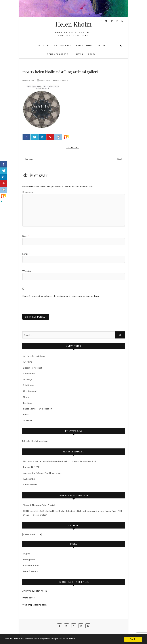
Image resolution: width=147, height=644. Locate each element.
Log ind (27, 554)
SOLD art (28, 421)
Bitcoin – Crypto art (33, 368)
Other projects (58, 54)
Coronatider (29, 374)
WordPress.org (30, 572)
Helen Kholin (73, 24)
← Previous (28, 159)
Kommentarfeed (31, 566)
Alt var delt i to (30, 485)
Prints (26, 415)
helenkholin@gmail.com (35, 441)
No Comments (62, 80)
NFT (100, 46)
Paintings (28, 403)
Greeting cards (30, 391)
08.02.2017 (44, 80)
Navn (26, 236)
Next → (121, 159)
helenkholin (29, 80)
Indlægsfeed (29, 560)
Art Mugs (28, 362)
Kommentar (28, 192)
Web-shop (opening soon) (35, 605)
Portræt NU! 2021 (32, 467)
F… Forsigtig (29, 479)
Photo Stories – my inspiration (38, 409)
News (80, 54)
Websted (27, 271)
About (42, 46)
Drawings (28, 380)
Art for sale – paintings (34, 356)
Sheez (26, 505)
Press (92, 54)
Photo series (29, 598)
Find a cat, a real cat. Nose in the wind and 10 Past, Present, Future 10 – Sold (59, 462)
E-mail (26, 254)
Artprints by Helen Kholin (35, 591)
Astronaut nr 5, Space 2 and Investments (43, 473)
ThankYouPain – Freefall (43, 505)
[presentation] (46, 306)
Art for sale (62, 46)
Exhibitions (84, 46)
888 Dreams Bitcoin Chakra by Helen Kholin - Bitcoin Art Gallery (53, 511)
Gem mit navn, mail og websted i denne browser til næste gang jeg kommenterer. (61, 296)
